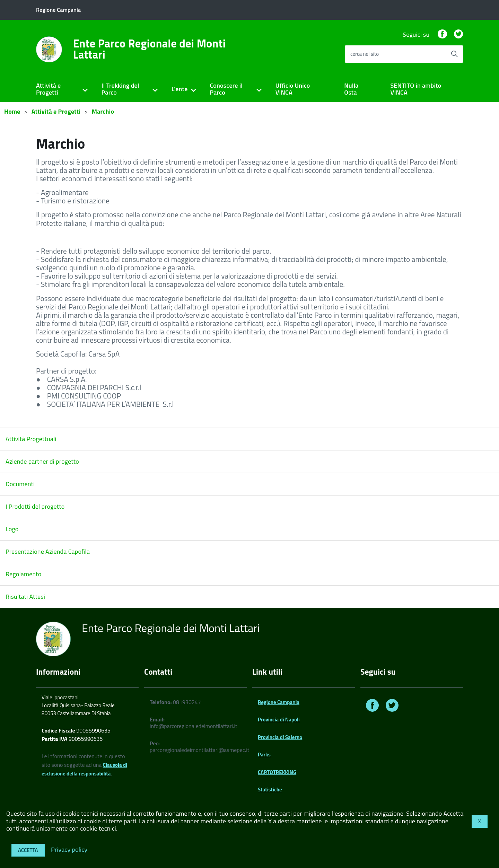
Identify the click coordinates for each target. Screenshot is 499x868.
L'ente (180, 89)
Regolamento (24, 574)
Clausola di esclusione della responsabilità (84, 769)
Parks (264, 755)
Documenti (20, 484)
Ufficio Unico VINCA (293, 89)
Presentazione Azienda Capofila (48, 551)
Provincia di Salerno (280, 737)
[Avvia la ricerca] (454, 54)
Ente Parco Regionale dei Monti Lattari (150, 49)
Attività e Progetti (48, 89)
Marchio (103, 111)
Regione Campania (279, 702)
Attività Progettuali (31, 439)
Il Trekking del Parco (120, 89)
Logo (12, 529)
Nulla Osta (351, 89)
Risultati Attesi (25, 597)
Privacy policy (69, 849)
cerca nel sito (365, 54)
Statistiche (270, 790)
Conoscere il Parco (226, 89)
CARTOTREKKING (277, 772)
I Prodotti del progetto (35, 506)
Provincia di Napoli (279, 720)
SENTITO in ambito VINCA (416, 89)
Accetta (28, 850)
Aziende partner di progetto (42, 461)
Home (12, 111)
